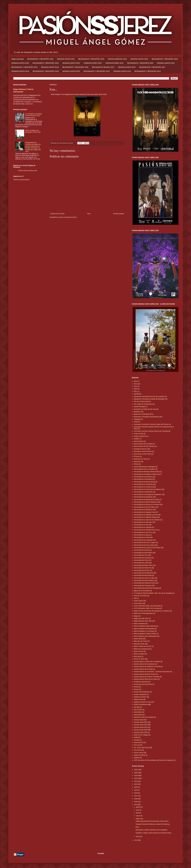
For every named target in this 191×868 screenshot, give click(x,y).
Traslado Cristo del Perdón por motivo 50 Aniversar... (153, 824)
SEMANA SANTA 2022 (71, 63)
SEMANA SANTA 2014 (122, 71)
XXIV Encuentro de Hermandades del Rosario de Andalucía (154, 760)
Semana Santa (139, 720)
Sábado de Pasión (140, 697)
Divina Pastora (139, 441)
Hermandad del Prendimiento (143, 573)
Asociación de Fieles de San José (145, 409)
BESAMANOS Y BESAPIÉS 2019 (24, 67)
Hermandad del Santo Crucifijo (144, 578)
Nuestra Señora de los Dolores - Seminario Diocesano (152, 672)
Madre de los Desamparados (143, 613)
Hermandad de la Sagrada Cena (145, 512)
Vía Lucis (137, 745)
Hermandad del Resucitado (143, 575)
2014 (135, 386)
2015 (136, 802)
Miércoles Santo (139, 644)
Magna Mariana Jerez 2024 (143, 621)
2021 (135, 391)
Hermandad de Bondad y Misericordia (146, 472)
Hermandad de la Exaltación (143, 497)
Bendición (137, 412)
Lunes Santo (138, 603)
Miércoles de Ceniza (141, 641)
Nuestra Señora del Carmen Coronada (147, 677)
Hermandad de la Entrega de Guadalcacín (148, 494)
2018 (136, 793)
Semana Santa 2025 (141, 730)
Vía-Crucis (137, 750)
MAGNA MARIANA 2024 (117, 59)
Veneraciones (138, 742)
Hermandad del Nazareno (142, 568)
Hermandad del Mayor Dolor (143, 565)
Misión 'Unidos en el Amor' (143, 646)
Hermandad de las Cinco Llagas (144, 542)
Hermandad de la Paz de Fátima (145, 507)
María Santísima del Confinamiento (145, 636)
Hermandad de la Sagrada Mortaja (145, 517)
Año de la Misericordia (141, 401)
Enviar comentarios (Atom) (68, 217)
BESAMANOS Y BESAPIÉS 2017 (152, 67)
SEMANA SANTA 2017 (127, 67)
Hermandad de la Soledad (142, 527)
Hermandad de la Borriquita (143, 479)
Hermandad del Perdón (142, 570)
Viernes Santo (138, 753)
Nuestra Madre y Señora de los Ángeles (147, 662)
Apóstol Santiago (139, 407)
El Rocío (137, 456)
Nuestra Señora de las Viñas (143, 669)
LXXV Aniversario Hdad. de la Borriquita (147, 606)
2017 (136, 796)
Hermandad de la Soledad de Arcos (146, 530)
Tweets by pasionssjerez (21, 180)
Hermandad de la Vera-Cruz (143, 532)
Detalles (136, 439)
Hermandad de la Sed (141, 525)
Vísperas (137, 758)
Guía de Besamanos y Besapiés (144, 467)
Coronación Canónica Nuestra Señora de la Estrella (151, 431)
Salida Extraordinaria (141, 705)
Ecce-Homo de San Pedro (142, 454)
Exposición (137, 462)
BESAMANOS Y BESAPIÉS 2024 (165, 59)
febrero (138, 819)
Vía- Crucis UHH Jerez (141, 748)
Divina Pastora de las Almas (143, 444)
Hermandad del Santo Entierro (144, 580)
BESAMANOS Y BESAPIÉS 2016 (46, 71)
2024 (136, 776)
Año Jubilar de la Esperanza (143, 404)
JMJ (135, 598)
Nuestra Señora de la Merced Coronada (147, 667)
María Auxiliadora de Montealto (144, 629)
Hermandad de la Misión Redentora (146, 502)
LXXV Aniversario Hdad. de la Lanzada (147, 608)
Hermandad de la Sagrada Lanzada (146, 515)
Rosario (136, 689)
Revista (136, 687)
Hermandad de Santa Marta (143, 553)
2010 (135, 381)
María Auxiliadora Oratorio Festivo (145, 634)
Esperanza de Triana (141, 459)
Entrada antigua (119, 214)
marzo (138, 816)
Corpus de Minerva (140, 436)
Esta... (138, 827)
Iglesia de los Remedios (142, 591)
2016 (135, 389)
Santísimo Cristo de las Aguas (144, 717)
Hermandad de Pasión (141, 550)
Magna (136, 616)
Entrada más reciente (57, 214)
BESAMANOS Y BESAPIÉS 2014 (148, 71)
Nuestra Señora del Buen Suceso (145, 674)
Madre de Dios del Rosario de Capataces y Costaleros (152, 611)
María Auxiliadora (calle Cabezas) (145, 626)
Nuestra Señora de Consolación (144, 664)
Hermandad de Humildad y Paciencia (146, 474)
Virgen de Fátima (139, 755)
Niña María (137, 656)
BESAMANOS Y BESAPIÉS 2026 (40, 59)
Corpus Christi (139, 434)
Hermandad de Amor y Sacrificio (144, 469)
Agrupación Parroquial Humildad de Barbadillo (149, 399)
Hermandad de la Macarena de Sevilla (146, 500)
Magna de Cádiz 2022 (141, 618)
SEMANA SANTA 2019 (166, 63)
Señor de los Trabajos (141, 735)
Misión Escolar (139, 651)
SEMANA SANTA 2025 (66, 59)
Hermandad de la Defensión (143, 492)
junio (138, 810)
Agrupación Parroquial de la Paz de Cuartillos (149, 397)
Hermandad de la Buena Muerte (144, 482)
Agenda (136, 394)
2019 (136, 790)
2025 (136, 773)
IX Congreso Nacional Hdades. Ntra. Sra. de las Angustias (153, 593)
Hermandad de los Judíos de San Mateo (147, 548)
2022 (136, 781)
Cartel (136, 422)
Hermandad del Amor (141, 555)
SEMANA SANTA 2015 (71, 71)
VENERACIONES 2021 (115, 63)
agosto (138, 807)
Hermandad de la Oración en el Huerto (147, 505)
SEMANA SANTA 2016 (20, 71)
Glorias (136, 464)
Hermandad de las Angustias (143, 540)
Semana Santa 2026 (141, 732)
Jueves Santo (138, 601)
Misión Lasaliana (139, 654)
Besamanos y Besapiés (142, 414)
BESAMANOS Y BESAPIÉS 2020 (140, 63)
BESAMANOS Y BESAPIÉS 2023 (46, 63)
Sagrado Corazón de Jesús (143, 702)
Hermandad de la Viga (141, 535)
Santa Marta (138, 712)
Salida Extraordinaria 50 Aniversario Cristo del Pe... (153, 821)
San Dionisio (138, 710)
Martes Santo (138, 639)
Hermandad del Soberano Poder (145, 583)
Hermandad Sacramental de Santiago (146, 588)
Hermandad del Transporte (143, 586)
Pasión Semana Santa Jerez (28, 171)
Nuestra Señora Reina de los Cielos (146, 679)
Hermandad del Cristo (141, 560)
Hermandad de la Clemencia (143, 487)
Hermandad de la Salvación (143, 522)
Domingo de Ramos (140, 449)
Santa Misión (138, 715)
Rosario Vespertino (140, 694)
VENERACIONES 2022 (93, 63)
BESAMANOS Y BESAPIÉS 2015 (97, 71)
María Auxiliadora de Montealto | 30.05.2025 (33, 131)
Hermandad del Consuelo (142, 558)
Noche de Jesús (139, 659)
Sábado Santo (139, 699)
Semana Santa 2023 (141, 725)
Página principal (18, 59)
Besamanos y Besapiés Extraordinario (146, 417)
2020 (136, 787)
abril (138, 813)
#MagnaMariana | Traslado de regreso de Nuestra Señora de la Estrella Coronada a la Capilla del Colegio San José (33, 147)
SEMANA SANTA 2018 (50, 67)
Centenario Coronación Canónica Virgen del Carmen (151, 424)
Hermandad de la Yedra (142, 537)
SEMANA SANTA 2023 (20, 63)
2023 (136, 778)
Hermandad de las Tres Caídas (144, 545)
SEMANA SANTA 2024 (139, 59)
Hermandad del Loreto (141, 563)
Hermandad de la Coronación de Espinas (147, 489)
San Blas (137, 707)
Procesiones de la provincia (143, 684)
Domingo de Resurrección (142, 451)
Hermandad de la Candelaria (143, 484)
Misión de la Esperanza (142, 649)
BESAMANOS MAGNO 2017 (103, 67)
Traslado (137, 740)
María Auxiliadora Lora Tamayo (144, 631)
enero (138, 836)
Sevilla (136, 737)
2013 (135, 384)
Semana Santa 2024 (141, 727)
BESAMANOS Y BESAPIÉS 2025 (91, 59)
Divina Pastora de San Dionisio (144, 446)
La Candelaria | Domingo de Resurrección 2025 (34, 115)
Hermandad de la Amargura (143, 477)
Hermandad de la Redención (143, 510)
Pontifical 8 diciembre (141, 682)
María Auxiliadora (140, 624)
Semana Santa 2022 (141, 722)
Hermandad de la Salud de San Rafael (147, 520)
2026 (136, 770)
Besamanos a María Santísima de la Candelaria (151, 830)
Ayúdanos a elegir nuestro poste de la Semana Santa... (154, 833)
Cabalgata (137, 419)
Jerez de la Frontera (140, 596)
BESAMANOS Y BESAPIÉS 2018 (75, 67)
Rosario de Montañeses (142, 692)
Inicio (89, 214)
